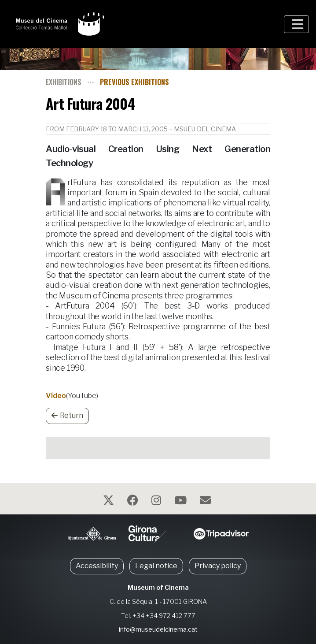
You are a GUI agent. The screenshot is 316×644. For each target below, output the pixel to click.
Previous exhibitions (134, 82)
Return (67, 415)
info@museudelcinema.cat (158, 629)
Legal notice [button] (156, 566)
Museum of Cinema (158, 588)
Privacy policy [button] (218, 566)
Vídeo (56, 396)
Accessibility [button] (97, 566)
